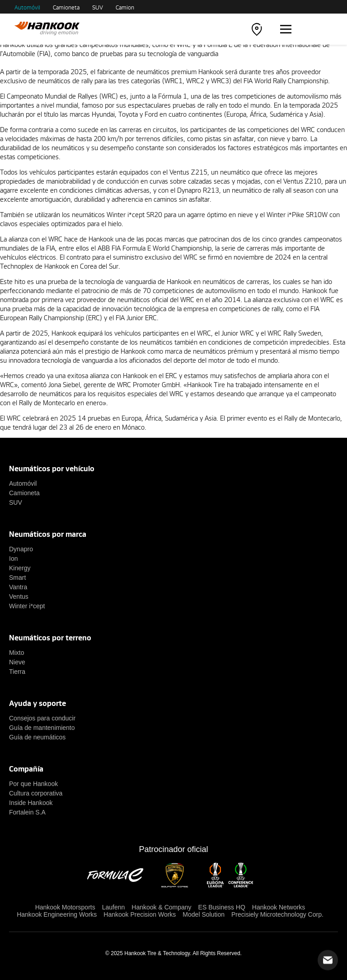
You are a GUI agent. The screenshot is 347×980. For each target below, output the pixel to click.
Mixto (16, 653)
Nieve (17, 662)
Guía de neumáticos (37, 737)
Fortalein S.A (27, 812)
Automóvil (27, 7)
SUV (98, 7)
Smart (17, 578)
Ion (13, 559)
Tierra (17, 672)
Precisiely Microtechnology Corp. (277, 914)
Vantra (18, 587)
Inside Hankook (31, 803)
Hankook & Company (161, 907)
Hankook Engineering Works (57, 914)
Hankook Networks (279, 907)
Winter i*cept (27, 606)
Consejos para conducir (42, 718)
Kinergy (20, 568)
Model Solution (204, 914)
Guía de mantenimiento (42, 728)
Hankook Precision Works (140, 914)
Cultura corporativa (36, 793)
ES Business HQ (222, 907)
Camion (125, 7)
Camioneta (66, 7)
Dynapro (21, 549)
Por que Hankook (33, 784)
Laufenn (114, 907)
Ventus (19, 597)
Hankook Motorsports (65, 907)
